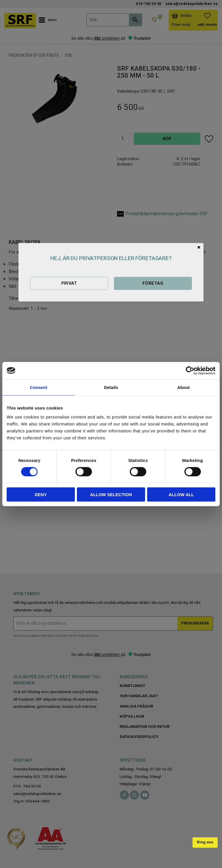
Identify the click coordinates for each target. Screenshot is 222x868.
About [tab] (183, 387)
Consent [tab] (38, 387)
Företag (153, 283)
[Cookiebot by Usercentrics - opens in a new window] (190, 370)
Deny (41, 495)
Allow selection (111, 495)
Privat (69, 283)
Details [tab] (111, 387)
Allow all (181, 495)
